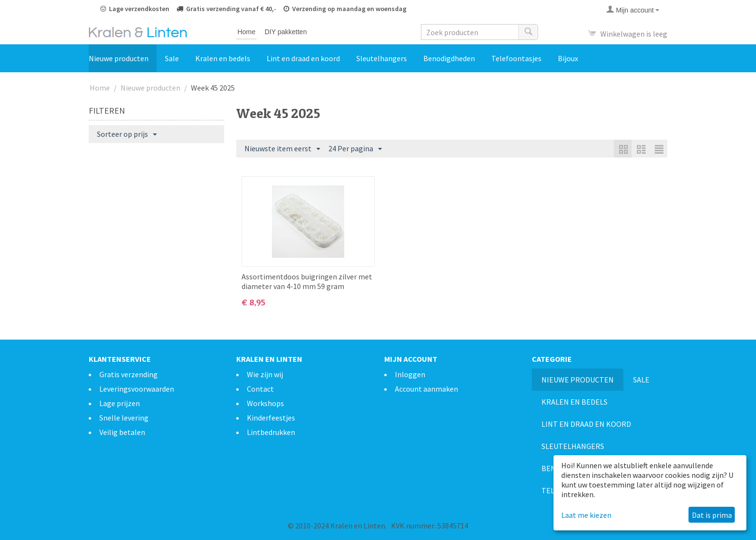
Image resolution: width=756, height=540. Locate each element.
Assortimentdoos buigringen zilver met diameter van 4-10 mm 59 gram (307, 281)
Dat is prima (712, 515)
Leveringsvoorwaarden (137, 389)
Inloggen (410, 374)
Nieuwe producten (119, 58)
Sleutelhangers (382, 58)
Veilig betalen (122, 432)
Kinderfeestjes (271, 418)
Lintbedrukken (271, 432)
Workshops (265, 403)
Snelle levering (124, 418)
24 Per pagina (355, 149)
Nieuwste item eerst (282, 149)
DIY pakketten (286, 32)
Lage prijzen (120, 403)
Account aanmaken (426, 389)
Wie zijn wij (265, 374)
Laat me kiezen (586, 515)
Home (246, 32)
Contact (260, 389)
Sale (172, 58)
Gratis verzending (128, 374)
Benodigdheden (449, 58)
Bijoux (568, 58)
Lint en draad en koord (303, 58)
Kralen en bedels (223, 58)
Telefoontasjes (516, 58)
